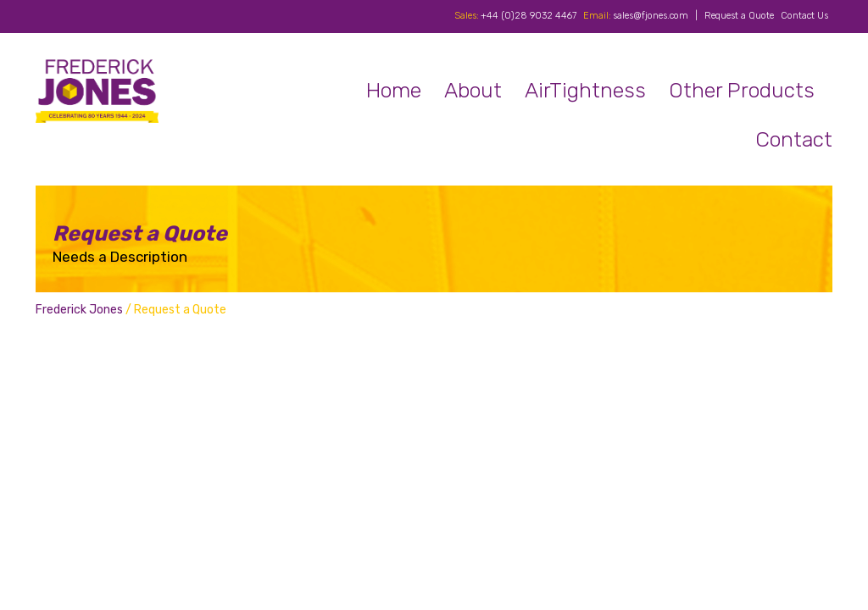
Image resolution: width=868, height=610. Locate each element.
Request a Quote (739, 16)
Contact (794, 139)
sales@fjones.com (651, 16)
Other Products (742, 90)
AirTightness (585, 90)
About (473, 90)
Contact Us (804, 16)
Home (394, 90)
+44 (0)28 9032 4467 (529, 16)
